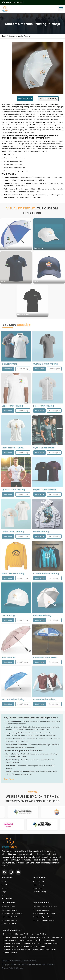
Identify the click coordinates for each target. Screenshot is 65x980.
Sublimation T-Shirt (11, 940)
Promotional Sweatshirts (13, 943)
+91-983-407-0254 (14, 3)
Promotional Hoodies (48, 940)
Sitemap (19, 968)
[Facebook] (4, 872)
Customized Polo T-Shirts (29, 940)
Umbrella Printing (10, 953)
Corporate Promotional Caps (48, 943)
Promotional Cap (30, 943)
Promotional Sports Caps (13, 946)
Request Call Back (48, 99)
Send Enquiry (25, 99)
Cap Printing (26, 950)
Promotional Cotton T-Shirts (14, 937)
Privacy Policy (8, 968)
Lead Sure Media (30, 961)
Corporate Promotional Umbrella (44, 950)
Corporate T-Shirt (23, 934)
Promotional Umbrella (12, 950)
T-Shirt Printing (9, 934)
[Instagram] (18, 872)
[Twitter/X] (11, 872)
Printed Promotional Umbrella (35, 946)
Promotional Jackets (54, 937)
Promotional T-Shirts (38, 934)
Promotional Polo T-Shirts (36, 937)
